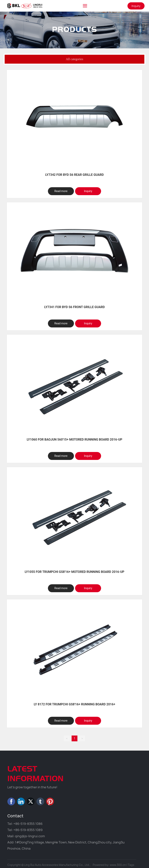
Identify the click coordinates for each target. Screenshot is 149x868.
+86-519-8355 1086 (28, 824)
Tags (131, 865)
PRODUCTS (75, 36)
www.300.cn (118, 865)
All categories (74, 59)
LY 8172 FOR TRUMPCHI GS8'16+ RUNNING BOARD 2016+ (74, 704)
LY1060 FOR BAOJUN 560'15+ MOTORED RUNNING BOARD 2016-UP (74, 440)
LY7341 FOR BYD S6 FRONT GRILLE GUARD (74, 307)
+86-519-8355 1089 (28, 830)
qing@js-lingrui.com (30, 836)
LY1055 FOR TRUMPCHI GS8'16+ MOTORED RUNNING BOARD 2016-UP (74, 572)
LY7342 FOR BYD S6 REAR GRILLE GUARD (74, 175)
